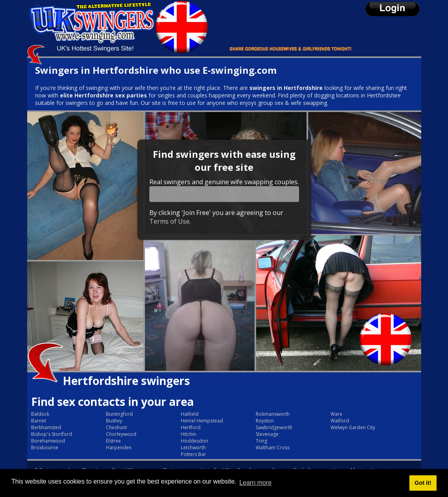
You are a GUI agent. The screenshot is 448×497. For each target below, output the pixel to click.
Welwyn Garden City (353, 427)
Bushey (114, 421)
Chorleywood (121, 434)
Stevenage (267, 434)
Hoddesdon (194, 441)
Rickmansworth (273, 414)
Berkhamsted (46, 427)
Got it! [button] (423, 483)
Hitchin (189, 434)
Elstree (113, 441)
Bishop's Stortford (52, 434)
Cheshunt (116, 427)
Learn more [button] (255, 483)
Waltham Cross (273, 447)
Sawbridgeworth (274, 427)
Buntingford (119, 414)
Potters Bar (193, 454)
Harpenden (119, 447)
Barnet (39, 421)
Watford (340, 421)
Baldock (40, 414)
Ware (336, 414)
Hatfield (190, 414)
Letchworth (193, 447)
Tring (261, 441)
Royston (265, 421)
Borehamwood (48, 441)
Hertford (191, 427)
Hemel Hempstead (202, 421)
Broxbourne (45, 447)
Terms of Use (169, 221)
